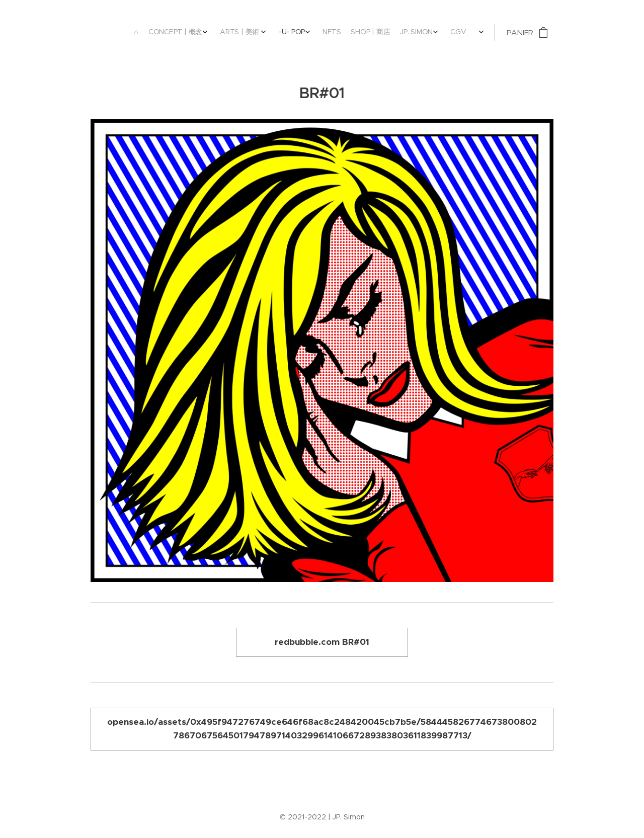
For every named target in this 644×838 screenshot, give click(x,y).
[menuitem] (375, 33)
